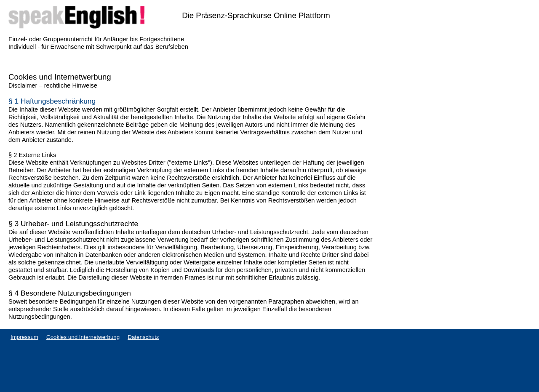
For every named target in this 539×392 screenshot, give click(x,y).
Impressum (24, 337)
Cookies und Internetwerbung (83, 337)
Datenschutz (143, 337)
